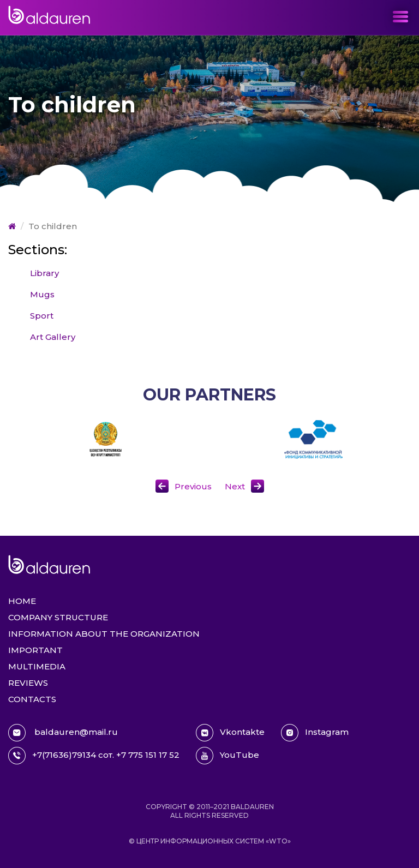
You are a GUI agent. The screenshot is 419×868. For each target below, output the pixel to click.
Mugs (42, 294)
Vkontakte (230, 733)
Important (35, 650)
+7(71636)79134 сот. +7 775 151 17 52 (94, 756)
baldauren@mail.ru (63, 733)
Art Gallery (53, 337)
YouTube (228, 756)
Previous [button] (193, 486)
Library (44, 273)
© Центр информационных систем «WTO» (210, 841)
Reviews (28, 683)
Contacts (32, 699)
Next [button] (235, 486)
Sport (42, 316)
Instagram (315, 733)
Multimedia (37, 666)
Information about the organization (104, 634)
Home (22, 601)
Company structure (58, 617)
